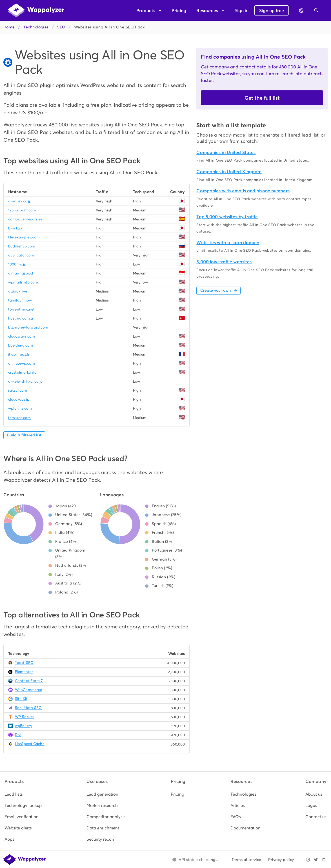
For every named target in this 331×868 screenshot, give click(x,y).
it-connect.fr (19, 354)
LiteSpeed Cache (30, 744)
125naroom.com (22, 210)
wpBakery (24, 726)
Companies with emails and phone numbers (243, 191)
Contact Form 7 (29, 681)
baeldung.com (21, 345)
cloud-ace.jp (19, 399)
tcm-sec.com (19, 418)
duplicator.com (21, 255)
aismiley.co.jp (20, 201)
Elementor (24, 672)
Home (9, 27)
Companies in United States (226, 152)
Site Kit (21, 699)
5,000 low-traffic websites (224, 262)
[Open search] (316, 10)
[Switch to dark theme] (301, 10)
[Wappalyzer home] (36, 10)
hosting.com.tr (21, 318)
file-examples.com (24, 237)
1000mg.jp (17, 264)
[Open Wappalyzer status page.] (195, 860)
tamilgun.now (20, 300)
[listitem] (23, 794)
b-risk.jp (15, 228)
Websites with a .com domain (228, 243)
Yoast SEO (24, 663)
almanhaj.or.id (21, 273)
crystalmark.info (22, 372)
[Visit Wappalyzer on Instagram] (308, 860)
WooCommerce (28, 690)
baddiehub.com (22, 246)
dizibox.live (18, 291)
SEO (61, 27)
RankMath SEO (28, 708)
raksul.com (18, 390)
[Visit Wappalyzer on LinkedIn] (324, 860)
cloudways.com (22, 336)
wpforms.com (20, 408)
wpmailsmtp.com (23, 282)
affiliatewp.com (22, 363)
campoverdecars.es (25, 219)
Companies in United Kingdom (229, 172)
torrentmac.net (22, 309)
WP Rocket (25, 717)
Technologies (36, 27)
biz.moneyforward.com (28, 327)
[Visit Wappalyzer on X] (316, 860)
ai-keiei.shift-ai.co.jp (25, 381)
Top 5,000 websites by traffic (227, 217)
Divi (18, 735)
